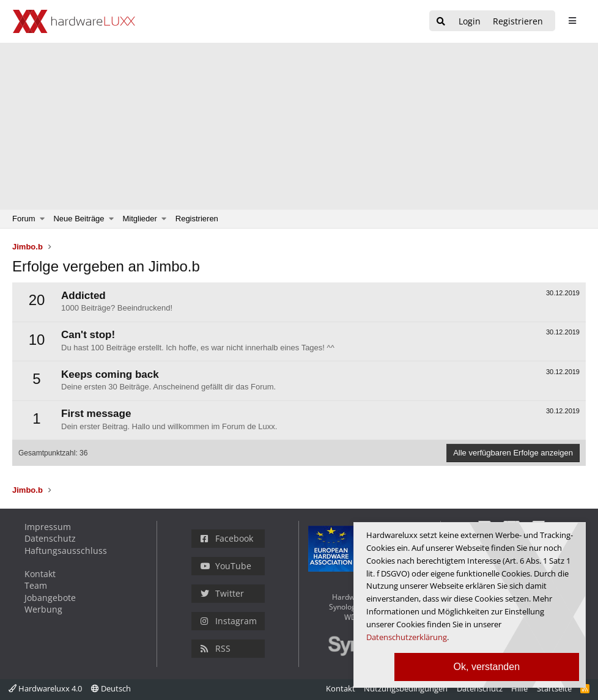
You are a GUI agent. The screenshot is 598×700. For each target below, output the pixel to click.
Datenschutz (50, 538)
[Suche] (441, 22)
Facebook (227, 538)
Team (36, 585)
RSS (216, 648)
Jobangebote (50, 598)
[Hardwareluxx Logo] (74, 21)
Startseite (554, 688)
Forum (24, 219)
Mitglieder (140, 219)
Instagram (229, 621)
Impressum (48, 527)
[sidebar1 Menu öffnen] (572, 21)
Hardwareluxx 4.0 (45, 688)
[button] (42, 219)
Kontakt (40, 574)
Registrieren (197, 219)
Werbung (43, 609)
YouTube (226, 566)
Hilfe (519, 688)
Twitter (222, 593)
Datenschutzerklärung (407, 637)
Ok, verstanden (487, 667)
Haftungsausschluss (66, 551)
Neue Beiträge (79, 219)
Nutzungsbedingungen (406, 688)
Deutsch (111, 688)
